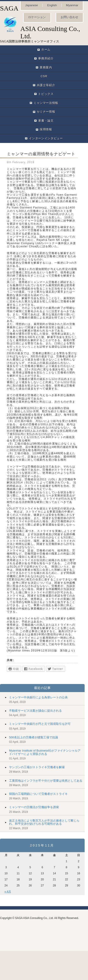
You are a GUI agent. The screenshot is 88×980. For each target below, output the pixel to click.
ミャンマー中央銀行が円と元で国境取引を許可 (40, 724)
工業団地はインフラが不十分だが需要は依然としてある (46, 781)
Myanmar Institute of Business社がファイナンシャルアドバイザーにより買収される (45, 752)
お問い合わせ (69, 17)
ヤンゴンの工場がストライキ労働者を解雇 (37, 767)
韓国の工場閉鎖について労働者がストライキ (38, 794)
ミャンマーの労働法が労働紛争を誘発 (34, 807)
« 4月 (8, 892)
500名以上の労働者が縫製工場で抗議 (34, 737)
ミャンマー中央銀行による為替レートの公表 (38, 697)
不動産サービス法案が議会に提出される (35, 711)
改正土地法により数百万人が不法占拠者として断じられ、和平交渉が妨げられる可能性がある (44, 822)
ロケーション (37, 17)
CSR (44, 76)
